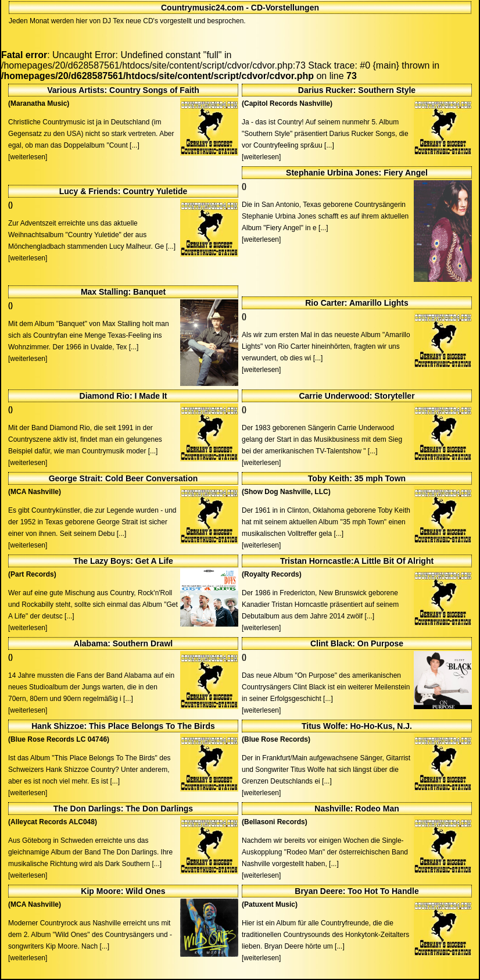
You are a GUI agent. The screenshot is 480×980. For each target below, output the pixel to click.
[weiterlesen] (28, 157)
